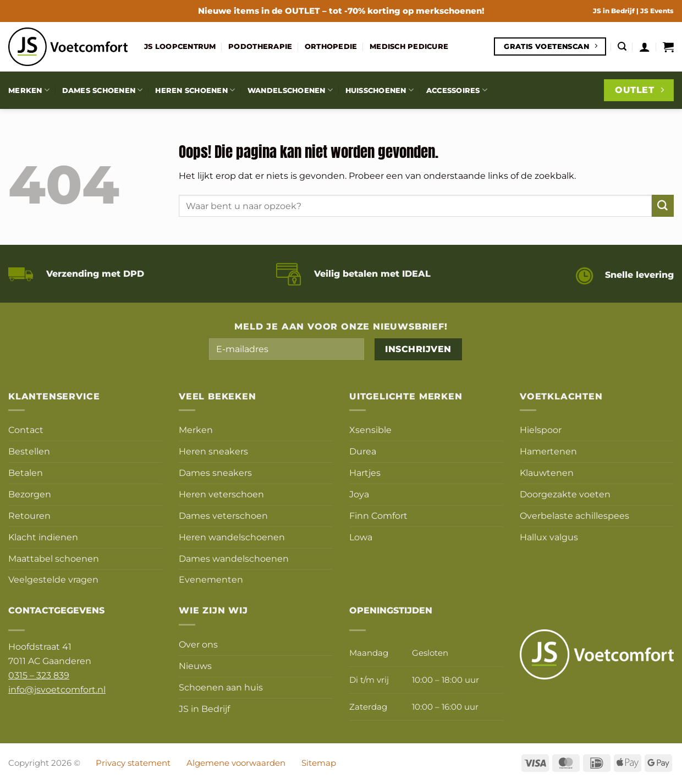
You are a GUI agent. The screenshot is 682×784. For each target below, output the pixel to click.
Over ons (198, 644)
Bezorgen (30, 494)
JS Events (657, 11)
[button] (622, 46)
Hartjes (365, 473)
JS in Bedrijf (615, 11)
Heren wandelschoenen (232, 537)
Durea (363, 451)
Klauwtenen (547, 473)
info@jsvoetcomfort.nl (57, 689)
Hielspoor (541, 430)
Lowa (361, 537)
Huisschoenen (380, 90)
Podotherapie (260, 46)
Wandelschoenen (290, 90)
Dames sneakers (215, 473)
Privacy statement (133, 763)
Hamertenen (548, 451)
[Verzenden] (663, 206)
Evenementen (211, 579)
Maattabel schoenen (54, 558)
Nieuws (195, 666)
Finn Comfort (378, 516)
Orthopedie (331, 46)
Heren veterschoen (221, 494)
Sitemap (319, 763)
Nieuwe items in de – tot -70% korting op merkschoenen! (341, 11)
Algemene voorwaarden (236, 763)
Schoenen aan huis (221, 687)
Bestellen (29, 451)
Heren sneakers (213, 451)
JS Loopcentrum (180, 46)
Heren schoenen (195, 90)
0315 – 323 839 (39, 675)
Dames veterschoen (223, 516)
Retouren (29, 516)
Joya (359, 494)
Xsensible (370, 430)
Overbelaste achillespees (574, 516)
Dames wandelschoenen (234, 558)
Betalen (26, 473)
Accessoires (457, 90)
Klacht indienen (43, 537)
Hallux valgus (549, 537)
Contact (26, 430)
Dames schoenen (103, 90)
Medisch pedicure (409, 46)
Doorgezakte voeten (565, 494)
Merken (29, 90)
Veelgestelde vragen (53, 579)
